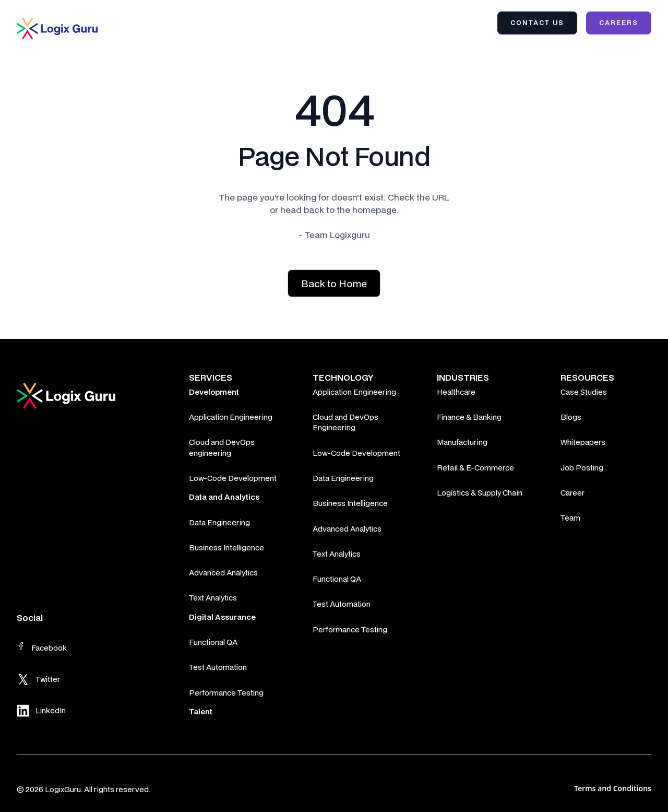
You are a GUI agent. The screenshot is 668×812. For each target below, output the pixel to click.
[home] (57, 28)
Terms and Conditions (613, 788)
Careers (619, 23)
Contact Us (537, 23)
